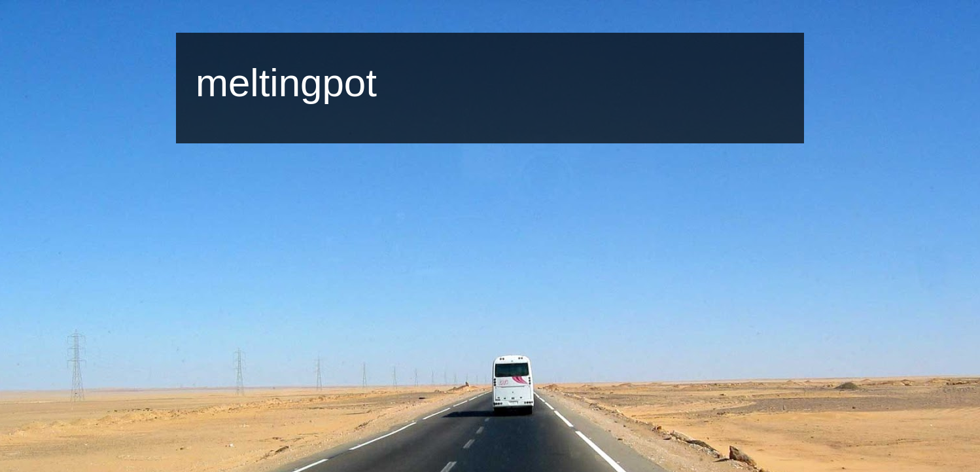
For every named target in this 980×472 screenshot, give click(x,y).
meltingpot (286, 83)
